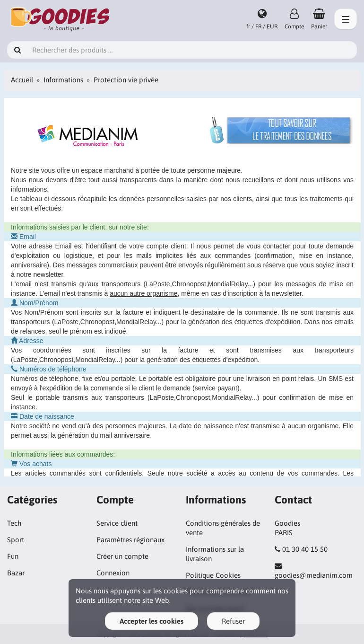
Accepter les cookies (152, 621)
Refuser (233, 621)
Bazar (16, 573)
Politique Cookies (213, 575)
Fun (13, 556)
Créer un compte (122, 556)
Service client (117, 523)
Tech (14, 523)
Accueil (22, 80)
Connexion (113, 573)
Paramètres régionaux (130, 540)
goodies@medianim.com (314, 575)
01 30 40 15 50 (305, 549)
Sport (16, 540)
